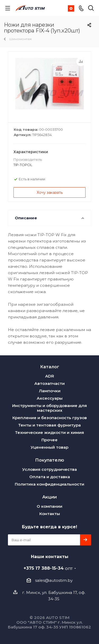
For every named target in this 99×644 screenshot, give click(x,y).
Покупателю (50, 460)
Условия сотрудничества (49, 469)
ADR (50, 376)
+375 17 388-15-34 (48, 568)
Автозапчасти (49, 383)
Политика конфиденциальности (49, 484)
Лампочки (50, 391)
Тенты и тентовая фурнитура (49, 425)
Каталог (50, 367)
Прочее (49, 440)
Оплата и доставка (50, 477)
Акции (49, 497)
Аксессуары (50, 398)
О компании (49, 506)
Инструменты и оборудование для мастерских (49, 408)
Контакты (50, 514)
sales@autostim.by (54, 580)
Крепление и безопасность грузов (50, 418)
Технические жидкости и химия (49, 432)
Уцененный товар (49, 447)
